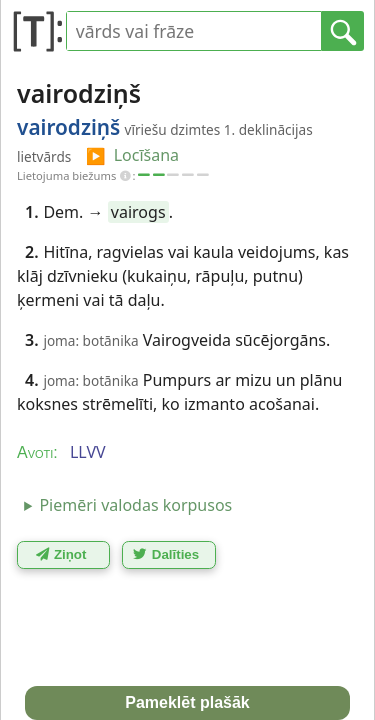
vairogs (138, 212)
